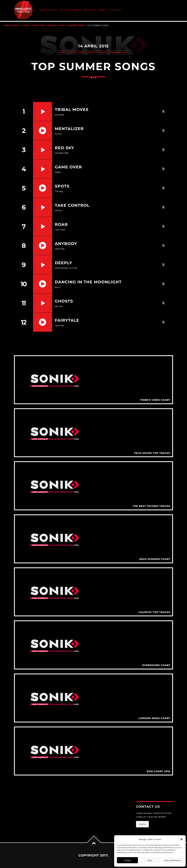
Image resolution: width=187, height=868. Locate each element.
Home (6, 25)
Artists (90, 10)
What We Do (48, 10)
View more (93, 380)
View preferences (172, 860)
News (102, 10)
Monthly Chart (57, 25)
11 (24, 303)
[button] (182, 839)
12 (24, 322)
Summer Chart (77, 25)
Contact (115, 10)
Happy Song (39, 25)
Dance (26, 25)
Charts (16, 25)
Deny (150, 860)
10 (24, 284)
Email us (142, 824)
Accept (127, 860)
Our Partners (71, 10)
